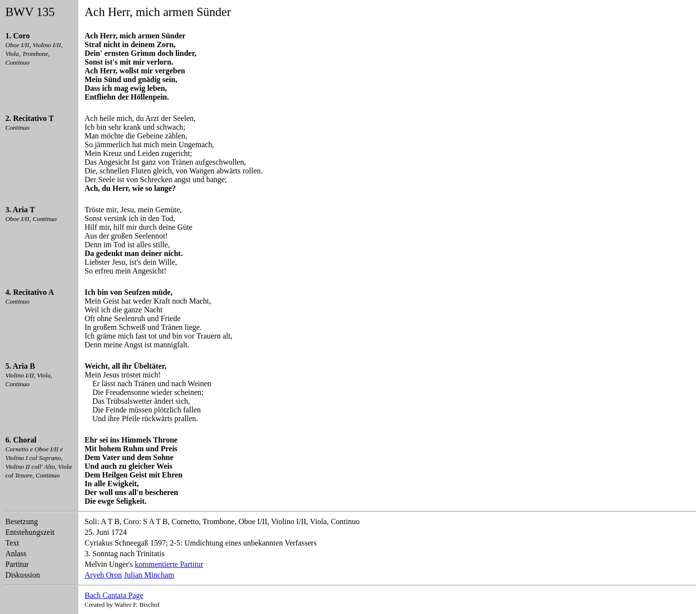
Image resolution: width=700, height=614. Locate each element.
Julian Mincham (149, 575)
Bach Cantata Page (114, 595)
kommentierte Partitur (169, 564)
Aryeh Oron (103, 575)
